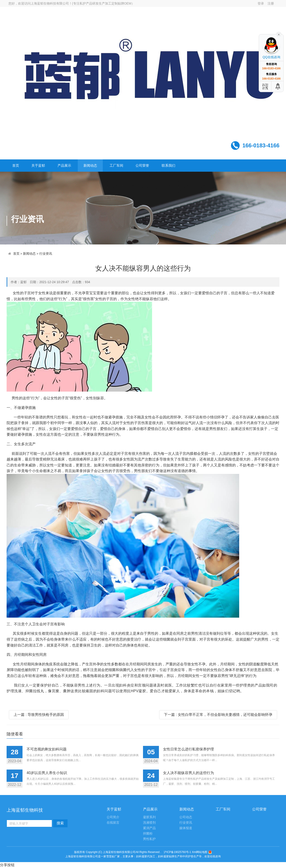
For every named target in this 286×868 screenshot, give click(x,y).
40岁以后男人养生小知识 (47, 773)
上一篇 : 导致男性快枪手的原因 (39, 715)
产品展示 (64, 165)
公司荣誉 (142, 165)
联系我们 (168, 165)
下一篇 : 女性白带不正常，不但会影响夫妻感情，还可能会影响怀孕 (218, 715)
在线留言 (113, 823)
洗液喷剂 (149, 823)
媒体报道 (186, 828)
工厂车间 (116, 165)
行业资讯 (46, 254)
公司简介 (113, 817)
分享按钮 (7, 865)
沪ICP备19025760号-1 (177, 852)
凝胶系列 (149, 817)
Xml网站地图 (200, 852)
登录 (261, 3)
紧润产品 (149, 828)
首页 (16, 165)
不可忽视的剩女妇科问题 (47, 749)
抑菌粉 (148, 834)
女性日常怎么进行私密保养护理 (188, 749)
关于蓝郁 (38, 165)
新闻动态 (90, 165)
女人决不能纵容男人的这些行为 (188, 773)
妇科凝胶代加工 (146, 856)
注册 (271, 3)
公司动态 (186, 817)
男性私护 (149, 839)
